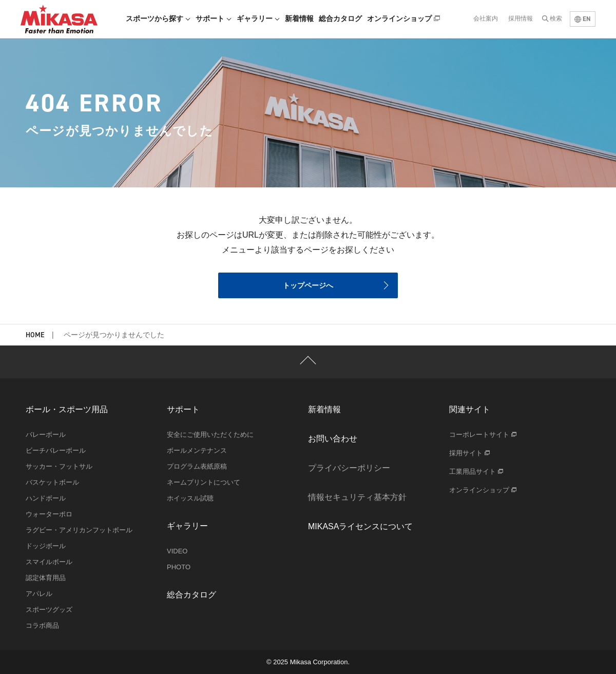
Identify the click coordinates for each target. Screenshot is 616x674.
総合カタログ (340, 18)
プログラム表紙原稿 (197, 466)
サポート (214, 18)
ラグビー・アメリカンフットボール (79, 530)
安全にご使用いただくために (210, 435)
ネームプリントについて (204, 482)
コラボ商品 (42, 625)
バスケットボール (52, 482)
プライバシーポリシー (349, 468)
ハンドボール (46, 498)
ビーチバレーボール (56, 450)
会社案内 (486, 18)
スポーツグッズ (49, 610)
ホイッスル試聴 (190, 498)
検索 (556, 18)
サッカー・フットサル (59, 466)
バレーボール (46, 435)
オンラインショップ (403, 18)
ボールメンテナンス (197, 450)
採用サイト (469, 453)
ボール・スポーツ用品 (67, 409)
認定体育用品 (46, 578)
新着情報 (299, 18)
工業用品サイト (476, 471)
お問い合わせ (333, 439)
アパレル (39, 594)
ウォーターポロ (49, 514)
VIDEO (177, 551)
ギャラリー (258, 18)
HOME (35, 335)
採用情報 (521, 18)
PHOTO (179, 567)
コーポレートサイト (483, 435)
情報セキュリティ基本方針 (357, 497)
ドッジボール (46, 546)
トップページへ (308, 285)
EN (583, 19)
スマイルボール (49, 562)
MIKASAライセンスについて (360, 526)
